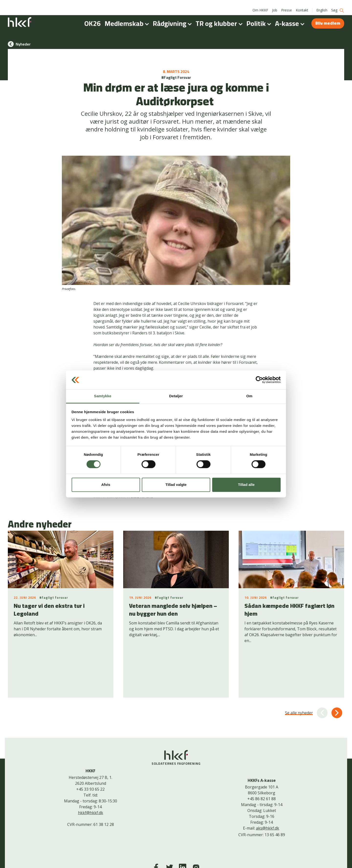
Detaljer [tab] (176, 396)
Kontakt (302, 5)
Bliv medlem (328, 18)
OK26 (93, 18)
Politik (260, 18)
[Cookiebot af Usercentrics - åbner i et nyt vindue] (259, 380)
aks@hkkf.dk (268, 786)
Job (275, 5)
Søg (338, 5)
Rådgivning (173, 18)
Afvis (106, 485)
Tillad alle (246, 485)
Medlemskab (128, 18)
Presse (286, 5)
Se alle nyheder (299, 670)
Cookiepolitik (172, 857)
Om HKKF (260, 5)
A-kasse (291, 18)
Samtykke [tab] (103, 396)
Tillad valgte (176, 485)
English (322, 5)
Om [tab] (249, 396)
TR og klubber (220, 18)
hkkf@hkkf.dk (91, 770)
